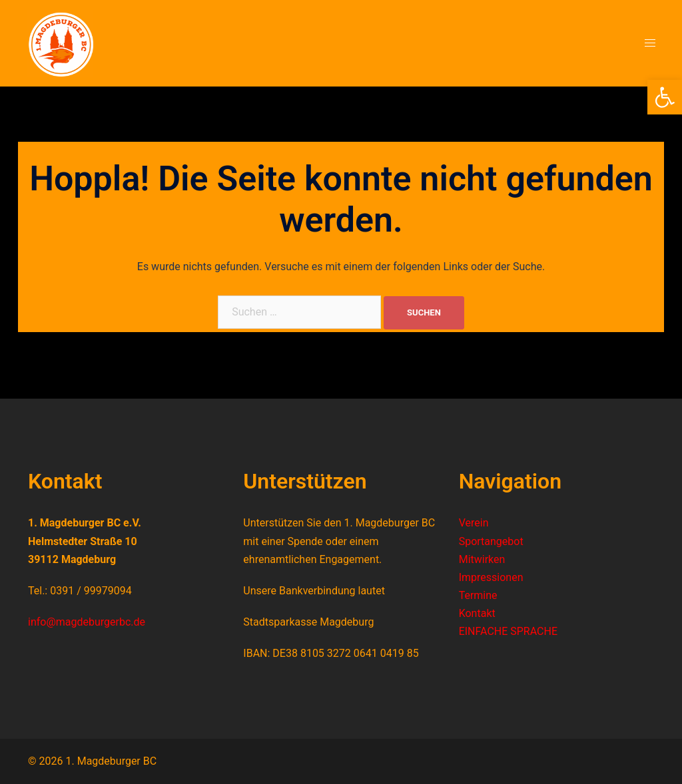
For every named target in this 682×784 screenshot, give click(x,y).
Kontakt (477, 613)
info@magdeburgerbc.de (87, 622)
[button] (665, 97)
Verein (474, 523)
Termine (478, 595)
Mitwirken (482, 559)
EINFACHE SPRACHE (508, 631)
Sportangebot (491, 541)
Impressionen (491, 577)
